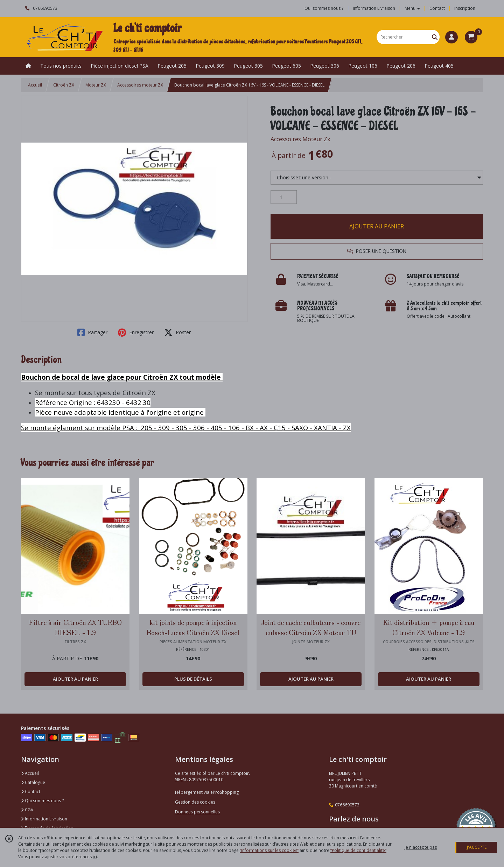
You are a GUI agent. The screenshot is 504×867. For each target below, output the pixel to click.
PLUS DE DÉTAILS (193, 679)
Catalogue (33, 782)
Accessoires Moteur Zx (300, 139)
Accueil (35, 85)
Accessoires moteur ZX (140, 85)
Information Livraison (44, 819)
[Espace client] (451, 37)
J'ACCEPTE (477, 847)
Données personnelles (197, 812)
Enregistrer (136, 332)
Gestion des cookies (195, 802)
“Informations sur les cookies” (269, 850)
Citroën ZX (64, 85)
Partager (92, 332)
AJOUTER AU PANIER (377, 226)
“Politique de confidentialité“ (358, 850)
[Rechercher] (435, 37)
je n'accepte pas (421, 847)
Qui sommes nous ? (42, 801)
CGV (27, 810)
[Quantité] (284, 197)
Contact (437, 8)
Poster (177, 332)
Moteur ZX (96, 85)
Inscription (465, 8)
